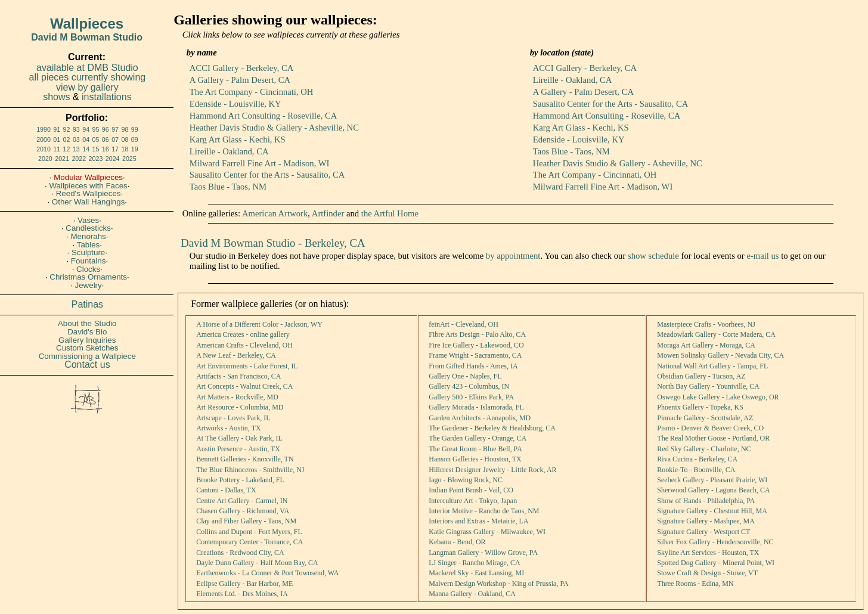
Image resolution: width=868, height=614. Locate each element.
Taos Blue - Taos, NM (228, 187)
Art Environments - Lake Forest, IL (247, 366)
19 (135, 149)
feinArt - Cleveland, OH (464, 324)
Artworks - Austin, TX (228, 428)
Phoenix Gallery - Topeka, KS (700, 407)
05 (96, 139)
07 (115, 139)
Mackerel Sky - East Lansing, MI (476, 573)
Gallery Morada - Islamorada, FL (476, 407)
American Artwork (275, 213)
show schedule (653, 256)
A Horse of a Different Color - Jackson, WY (259, 324)
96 (106, 129)
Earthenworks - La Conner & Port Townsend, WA (267, 573)
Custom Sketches (87, 348)
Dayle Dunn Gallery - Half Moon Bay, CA (257, 563)
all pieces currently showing (88, 77)
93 (76, 129)
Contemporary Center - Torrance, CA (249, 542)
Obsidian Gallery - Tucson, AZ (701, 376)
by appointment (513, 256)
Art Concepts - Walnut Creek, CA (244, 386)
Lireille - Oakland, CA (229, 151)
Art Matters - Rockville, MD (237, 397)
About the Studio (87, 323)
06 (106, 139)
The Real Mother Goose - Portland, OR (713, 438)
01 (57, 139)
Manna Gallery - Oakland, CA (472, 594)
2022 (79, 159)
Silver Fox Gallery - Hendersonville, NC (715, 542)
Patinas (87, 304)
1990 (44, 129)
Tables (89, 245)
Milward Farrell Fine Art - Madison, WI (260, 163)
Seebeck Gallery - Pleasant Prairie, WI (712, 480)
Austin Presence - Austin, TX (238, 449)
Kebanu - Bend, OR (457, 542)
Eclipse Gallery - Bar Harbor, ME (244, 584)
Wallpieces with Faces (88, 186)
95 (96, 129)
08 (125, 139)
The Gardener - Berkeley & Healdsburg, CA (492, 428)
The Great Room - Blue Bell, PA (475, 449)
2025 (129, 159)
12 (67, 149)
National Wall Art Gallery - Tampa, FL (712, 366)
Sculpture (88, 252)
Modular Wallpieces (88, 177)
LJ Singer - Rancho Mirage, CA (474, 563)
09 (135, 139)
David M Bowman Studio (87, 37)
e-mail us (762, 256)
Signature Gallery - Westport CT (703, 532)
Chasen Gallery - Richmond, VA (243, 511)
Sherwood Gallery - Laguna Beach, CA (713, 490)
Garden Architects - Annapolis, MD (480, 418)
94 (86, 129)
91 (57, 129)
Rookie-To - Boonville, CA (696, 470)
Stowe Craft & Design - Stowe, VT (707, 573)
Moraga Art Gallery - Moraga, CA (706, 345)
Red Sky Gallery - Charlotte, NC (704, 449)
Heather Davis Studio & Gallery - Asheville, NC (274, 128)
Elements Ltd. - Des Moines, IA (242, 594)
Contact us (87, 365)
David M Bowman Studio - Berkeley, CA (273, 243)
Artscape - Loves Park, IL (233, 418)
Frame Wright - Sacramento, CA (475, 355)
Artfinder (328, 213)
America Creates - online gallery (243, 334)
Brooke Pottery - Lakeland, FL (240, 480)
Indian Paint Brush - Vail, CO (471, 490)
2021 (62, 159)
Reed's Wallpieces (89, 193)
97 (115, 129)
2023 (96, 159)
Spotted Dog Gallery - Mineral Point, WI (716, 563)
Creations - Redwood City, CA (240, 553)
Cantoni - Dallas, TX (226, 490)
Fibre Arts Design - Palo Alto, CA (477, 334)
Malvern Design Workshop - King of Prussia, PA (498, 584)
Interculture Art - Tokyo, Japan (473, 501)
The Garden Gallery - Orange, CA (478, 438)
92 (67, 129)
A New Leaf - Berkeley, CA (236, 355)
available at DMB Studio (87, 68)
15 (96, 149)
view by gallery (87, 87)
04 (86, 139)
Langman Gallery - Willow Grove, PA (483, 553)
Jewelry (89, 285)
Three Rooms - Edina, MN (695, 584)
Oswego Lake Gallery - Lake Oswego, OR (718, 397)
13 (76, 149)
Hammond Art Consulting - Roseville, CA (263, 116)
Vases (88, 220)
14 (86, 149)
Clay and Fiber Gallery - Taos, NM (246, 521)
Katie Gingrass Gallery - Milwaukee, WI (487, 532)
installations (107, 97)
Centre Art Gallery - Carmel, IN (242, 501)
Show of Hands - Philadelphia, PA (706, 501)
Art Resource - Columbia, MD (240, 407)
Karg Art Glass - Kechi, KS (238, 139)
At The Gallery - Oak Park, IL (239, 438)
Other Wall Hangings (88, 202)
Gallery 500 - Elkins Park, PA (471, 397)
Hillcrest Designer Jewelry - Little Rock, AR (492, 470)
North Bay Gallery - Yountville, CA (708, 386)
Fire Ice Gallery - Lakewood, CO (476, 345)
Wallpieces (87, 24)
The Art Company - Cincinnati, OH (252, 92)
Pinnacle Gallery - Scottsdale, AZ (705, 418)
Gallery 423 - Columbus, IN (469, 386)
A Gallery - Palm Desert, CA (240, 80)
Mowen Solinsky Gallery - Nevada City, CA (720, 355)
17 (115, 149)
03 (76, 139)
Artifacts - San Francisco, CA (238, 376)
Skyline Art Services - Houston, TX (708, 553)
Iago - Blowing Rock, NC (466, 480)
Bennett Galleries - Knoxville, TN (245, 459)
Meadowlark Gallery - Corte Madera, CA (716, 334)
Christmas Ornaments (88, 277)
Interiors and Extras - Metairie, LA (478, 521)
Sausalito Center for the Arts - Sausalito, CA (267, 175)
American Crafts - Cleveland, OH (244, 345)
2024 (113, 159)
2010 (44, 149)
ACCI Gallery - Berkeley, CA (241, 68)
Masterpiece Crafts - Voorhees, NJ (706, 324)
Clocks (88, 269)
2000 (44, 139)
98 (125, 129)
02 (67, 139)
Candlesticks (88, 228)
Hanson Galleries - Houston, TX (475, 459)
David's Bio (87, 332)
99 (135, 129)
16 (106, 149)
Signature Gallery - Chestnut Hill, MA (712, 511)
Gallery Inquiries (87, 340)
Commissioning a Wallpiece (87, 356)
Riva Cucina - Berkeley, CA (697, 459)
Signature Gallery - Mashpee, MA (706, 521)
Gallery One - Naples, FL (465, 376)
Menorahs (88, 236)
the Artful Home (390, 213)
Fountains (89, 261)
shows (56, 97)
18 (125, 149)
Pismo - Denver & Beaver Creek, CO (710, 428)
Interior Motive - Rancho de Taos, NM (484, 511)
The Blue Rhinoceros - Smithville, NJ (250, 470)
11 (57, 149)
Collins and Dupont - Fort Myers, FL (249, 532)
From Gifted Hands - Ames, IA (473, 366)
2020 (45, 159)
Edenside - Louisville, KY (235, 104)
